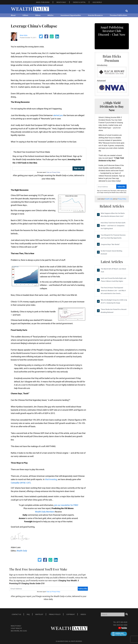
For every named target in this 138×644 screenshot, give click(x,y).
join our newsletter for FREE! (66, 505)
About (13, 15)
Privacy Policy (122, 199)
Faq (28, 614)
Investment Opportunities (71, 15)
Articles (50, 15)
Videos (38, 15)
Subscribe (83, 589)
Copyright (71, 614)
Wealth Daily (109, 199)
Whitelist (39, 614)
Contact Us (16, 614)
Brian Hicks (24, 35)
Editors (25, 15)
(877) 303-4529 (122, 622)
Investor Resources (95, 15)
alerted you (58, 115)
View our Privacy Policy (53, 172)
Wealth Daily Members (45, 512)
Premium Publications (118, 15)
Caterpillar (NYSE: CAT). (21, 483)
